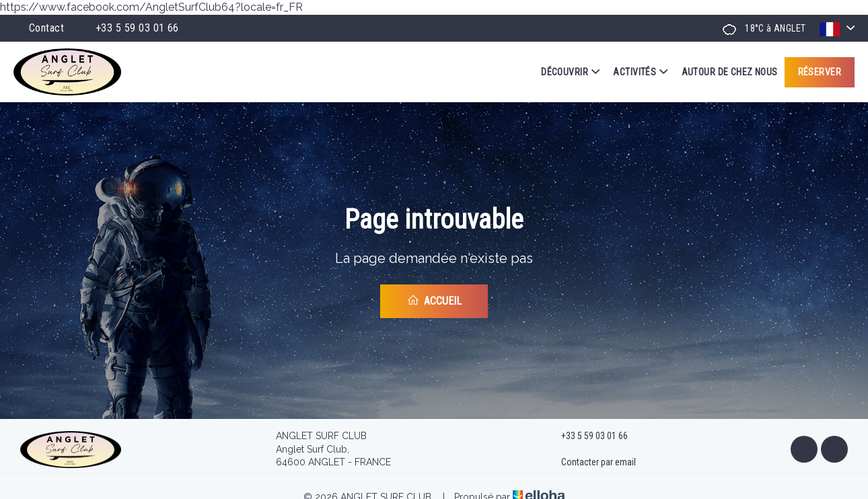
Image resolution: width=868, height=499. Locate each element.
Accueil (434, 301)
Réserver (820, 72)
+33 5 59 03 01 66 (587, 436)
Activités (640, 72)
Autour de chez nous (730, 72)
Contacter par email (591, 463)
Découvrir (570, 72)
